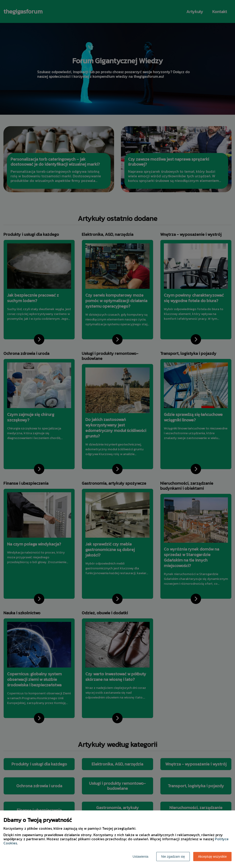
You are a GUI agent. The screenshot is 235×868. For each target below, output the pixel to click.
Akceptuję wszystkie (212, 857)
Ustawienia (140, 857)
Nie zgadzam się (173, 857)
